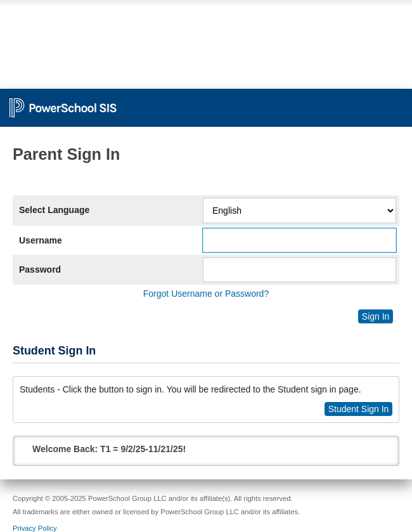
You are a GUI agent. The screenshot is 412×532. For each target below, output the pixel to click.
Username (41, 240)
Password (40, 269)
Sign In (376, 316)
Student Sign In (359, 409)
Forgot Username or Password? (206, 294)
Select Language (54, 210)
